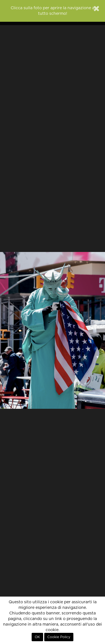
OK (37, 637)
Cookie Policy (59, 637)
